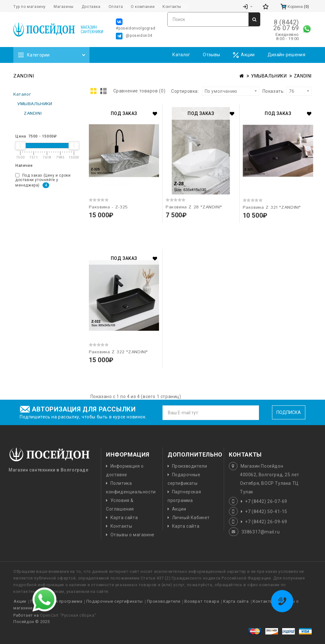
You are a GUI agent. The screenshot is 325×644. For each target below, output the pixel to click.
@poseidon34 (134, 36)
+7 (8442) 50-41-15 (266, 512)
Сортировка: (185, 91)
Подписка (289, 412)
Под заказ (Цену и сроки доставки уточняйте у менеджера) (43, 181)
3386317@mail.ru (261, 532)
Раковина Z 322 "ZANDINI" (118, 352)
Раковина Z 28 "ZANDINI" (194, 207)
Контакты (121, 526)
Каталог (181, 55)
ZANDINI (303, 76)
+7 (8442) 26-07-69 (266, 501)
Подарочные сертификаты (115, 601)
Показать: (265, 91)
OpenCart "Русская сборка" (68, 615)
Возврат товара (202, 601)
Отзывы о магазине (133, 535)
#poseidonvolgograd (136, 24)
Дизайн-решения (286, 55)
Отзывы (211, 55)
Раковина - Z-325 (109, 207)
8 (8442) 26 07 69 (286, 25)
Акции (244, 55)
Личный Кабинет (191, 518)
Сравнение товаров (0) (139, 91)
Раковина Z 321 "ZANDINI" (272, 207)
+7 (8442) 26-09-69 (266, 522)
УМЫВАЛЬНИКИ (269, 76)
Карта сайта (124, 518)
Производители (190, 466)
